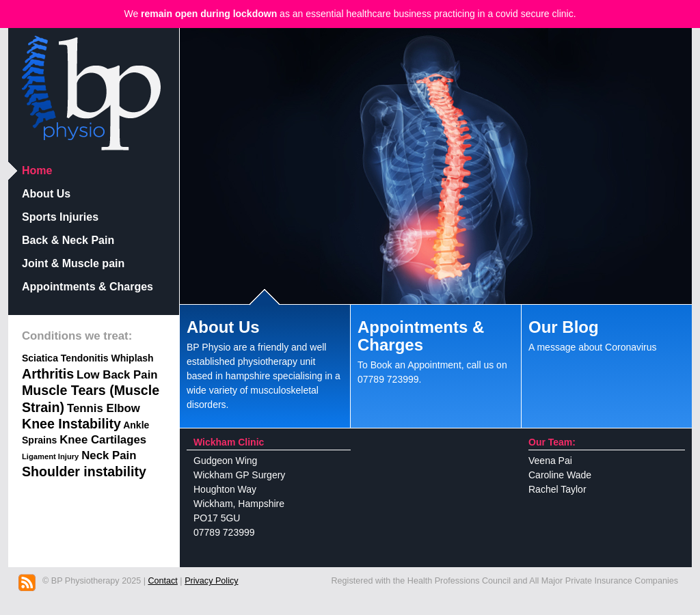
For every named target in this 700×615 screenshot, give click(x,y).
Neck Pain (109, 455)
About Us (46, 194)
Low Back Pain (117, 375)
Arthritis (48, 374)
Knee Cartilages (103, 440)
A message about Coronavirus (607, 332)
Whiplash (132, 358)
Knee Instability (71, 424)
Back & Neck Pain (68, 240)
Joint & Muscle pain (73, 263)
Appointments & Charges (87, 287)
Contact (162, 581)
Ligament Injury (50, 456)
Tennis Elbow (104, 408)
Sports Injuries (60, 217)
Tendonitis (85, 358)
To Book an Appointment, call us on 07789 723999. (436, 348)
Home (37, 170)
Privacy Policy (211, 581)
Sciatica (40, 358)
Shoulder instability (84, 471)
